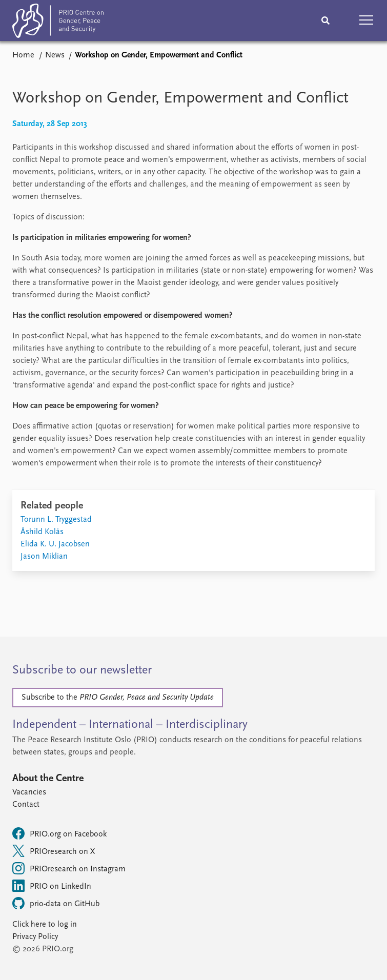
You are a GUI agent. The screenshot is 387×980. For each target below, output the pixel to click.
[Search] (325, 21)
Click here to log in (45, 925)
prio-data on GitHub (56, 903)
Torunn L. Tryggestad (56, 520)
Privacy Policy (35, 937)
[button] (366, 21)
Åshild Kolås (42, 532)
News (55, 55)
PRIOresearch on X (54, 851)
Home (23, 55)
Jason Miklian (44, 557)
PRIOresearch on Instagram (69, 868)
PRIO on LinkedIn (52, 886)
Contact (26, 805)
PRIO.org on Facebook (59, 833)
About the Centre (48, 779)
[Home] (58, 23)
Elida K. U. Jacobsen (55, 544)
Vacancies (29, 792)
